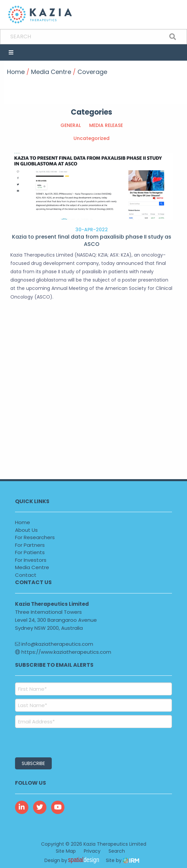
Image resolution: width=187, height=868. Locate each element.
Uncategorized (91, 138)
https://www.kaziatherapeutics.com (63, 652)
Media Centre (32, 567)
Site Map (66, 851)
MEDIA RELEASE (106, 125)
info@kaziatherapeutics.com (54, 644)
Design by (73, 860)
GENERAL (71, 125)
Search (117, 851)
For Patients (30, 552)
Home (23, 522)
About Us (26, 530)
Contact (26, 575)
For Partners (30, 545)
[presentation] (56, 742)
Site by (123, 860)
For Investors (31, 560)
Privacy (92, 851)
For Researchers (35, 537)
